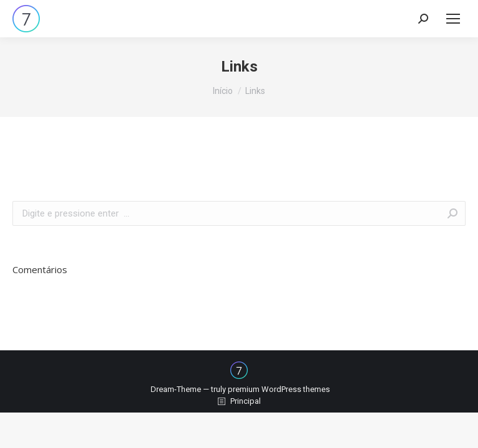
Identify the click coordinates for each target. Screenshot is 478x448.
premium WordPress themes (279, 389)
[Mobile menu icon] (453, 19)
